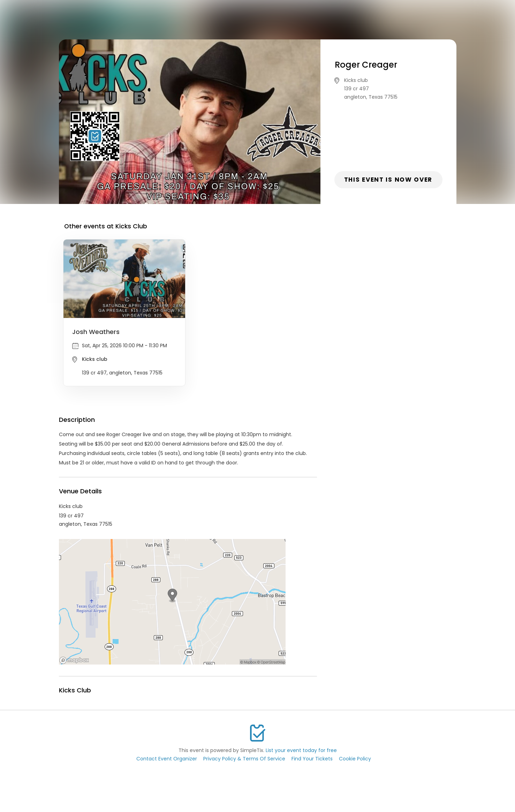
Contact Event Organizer (167, 759)
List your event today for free (301, 750)
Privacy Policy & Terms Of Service (244, 759)
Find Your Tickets (312, 759)
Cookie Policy (355, 759)
